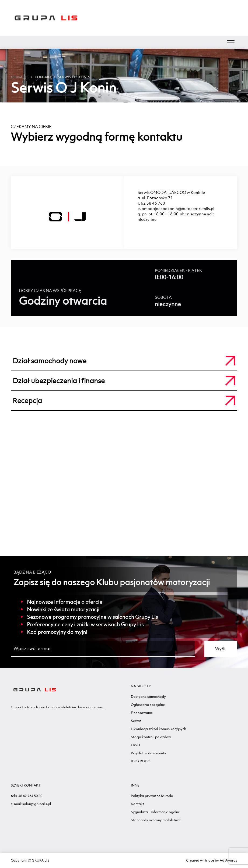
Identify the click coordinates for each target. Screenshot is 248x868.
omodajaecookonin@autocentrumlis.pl (178, 209)
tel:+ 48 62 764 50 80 (27, 796)
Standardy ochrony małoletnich (156, 820)
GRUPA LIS (20, 77)
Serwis (136, 721)
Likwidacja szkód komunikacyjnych (158, 729)
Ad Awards (228, 860)
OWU (135, 745)
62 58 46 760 (153, 203)
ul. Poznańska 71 (157, 198)
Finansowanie (142, 713)
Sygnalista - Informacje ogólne (155, 812)
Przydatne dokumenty (149, 753)
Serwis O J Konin (74, 77)
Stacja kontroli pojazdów (151, 737)
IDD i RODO (141, 761)
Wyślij (221, 649)
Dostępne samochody (148, 697)
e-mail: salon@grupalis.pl (31, 804)
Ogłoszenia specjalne (148, 705)
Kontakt (43, 77)
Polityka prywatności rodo (152, 796)
